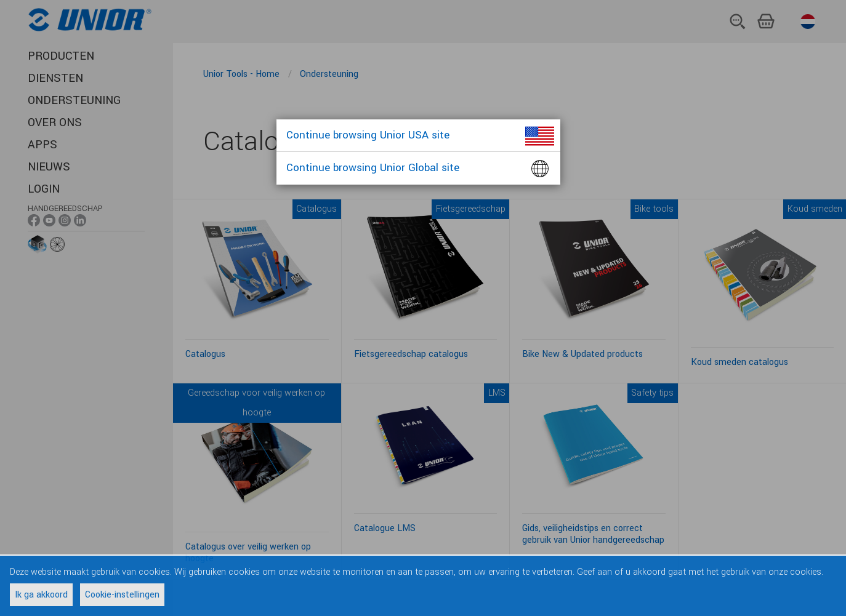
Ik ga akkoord (41, 595)
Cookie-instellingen (122, 595)
